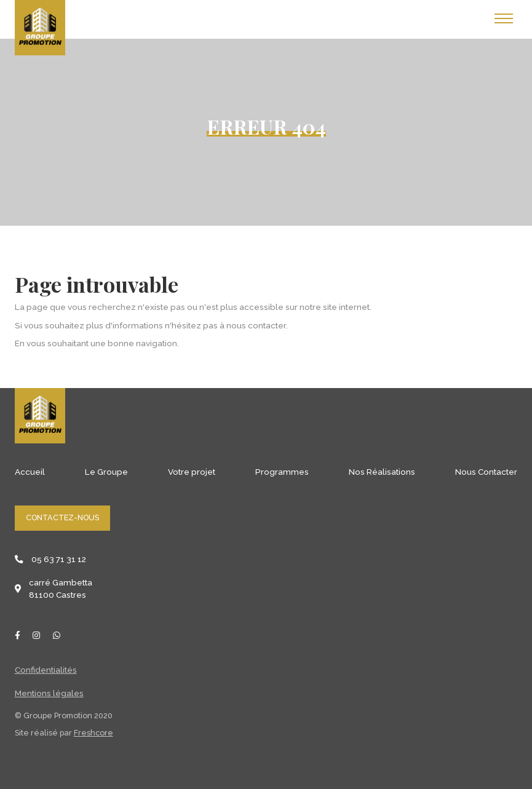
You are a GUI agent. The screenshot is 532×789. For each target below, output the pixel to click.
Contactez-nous (62, 517)
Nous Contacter (486, 472)
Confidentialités (46, 670)
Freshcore (93, 733)
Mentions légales (49, 693)
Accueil (30, 472)
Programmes (282, 472)
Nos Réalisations (382, 472)
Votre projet (192, 472)
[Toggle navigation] (504, 19)
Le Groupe (106, 472)
